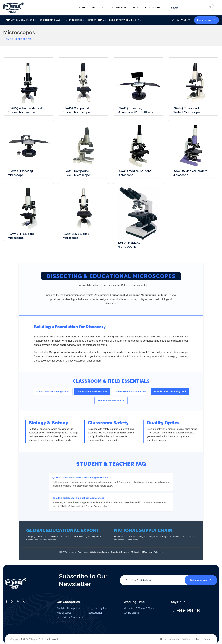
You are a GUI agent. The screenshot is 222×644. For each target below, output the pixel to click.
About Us (98, 8)
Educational (96, 20)
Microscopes (74, 20)
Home (82, 8)
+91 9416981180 (188, 610)
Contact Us (153, 8)
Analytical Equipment (20, 20)
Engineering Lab (50, 20)
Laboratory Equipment (124, 20)
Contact (208, 639)
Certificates (118, 8)
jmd (36, 639)
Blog (136, 8)
